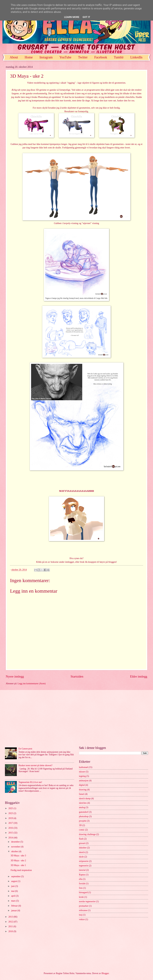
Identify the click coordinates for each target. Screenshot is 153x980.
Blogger (105, 973)
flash (81, 839)
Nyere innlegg (15, 676)
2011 (11, 926)
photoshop (84, 816)
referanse (83, 910)
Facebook (101, 57)
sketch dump (85, 798)
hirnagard (83, 892)
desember (16, 842)
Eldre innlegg (139, 676)
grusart (82, 843)
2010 (11, 931)
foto (81, 888)
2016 (11, 828)
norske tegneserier (87, 901)
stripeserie (84, 861)
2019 (11, 818)
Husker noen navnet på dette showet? (36, 765)
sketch (82, 852)
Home (29, 57)
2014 (11, 838)
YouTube (65, 57)
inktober (83, 848)
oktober (15, 851)
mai (13, 891)
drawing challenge (87, 834)
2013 (11, 917)
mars (14, 901)
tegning (82, 776)
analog (82, 807)
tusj (81, 915)
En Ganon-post (25, 749)
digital (82, 785)
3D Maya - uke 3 (18, 856)
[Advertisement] (76, 718)
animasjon (84, 781)
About (14, 57)
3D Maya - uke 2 (18, 861)
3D (80, 825)
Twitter (83, 57)
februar (15, 906)
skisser (82, 772)
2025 (11, 808)
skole (81, 857)
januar (14, 911)
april (14, 896)
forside (82, 884)
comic (82, 830)
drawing (83, 790)
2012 (11, 922)
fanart (82, 794)
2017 (11, 823)
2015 (11, 833)
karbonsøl (83, 767)
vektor (82, 919)
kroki (81, 897)
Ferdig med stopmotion (21, 870)
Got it (86, 17)
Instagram (46, 57)
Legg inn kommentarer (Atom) (32, 684)
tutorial (82, 870)
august (14, 881)
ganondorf (84, 812)
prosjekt (83, 821)
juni (13, 886)
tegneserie (84, 866)
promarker (84, 906)
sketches (83, 803)
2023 (11, 813)
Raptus (82, 875)
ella (81, 879)
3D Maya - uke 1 (18, 865)
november (16, 847)
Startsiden (77, 676)
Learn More (72, 17)
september (16, 876)
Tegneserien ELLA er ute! (30, 782)
